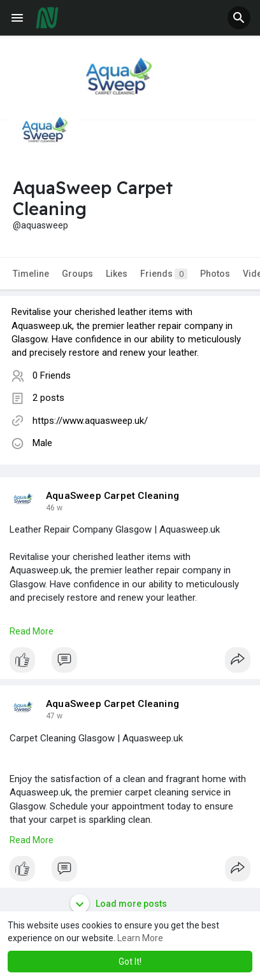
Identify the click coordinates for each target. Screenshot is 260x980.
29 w (54, 716)
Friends (164, 274)
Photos (215, 274)
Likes (117, 274)
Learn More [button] (140, 938)
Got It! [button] (130, 962)
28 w (54, 508)
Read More (32, 631)
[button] (239, 18)
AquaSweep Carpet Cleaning (112, 496)
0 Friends (52, 375)
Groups (77, 274)
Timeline (31, 274)
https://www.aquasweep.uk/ (90, 421)
